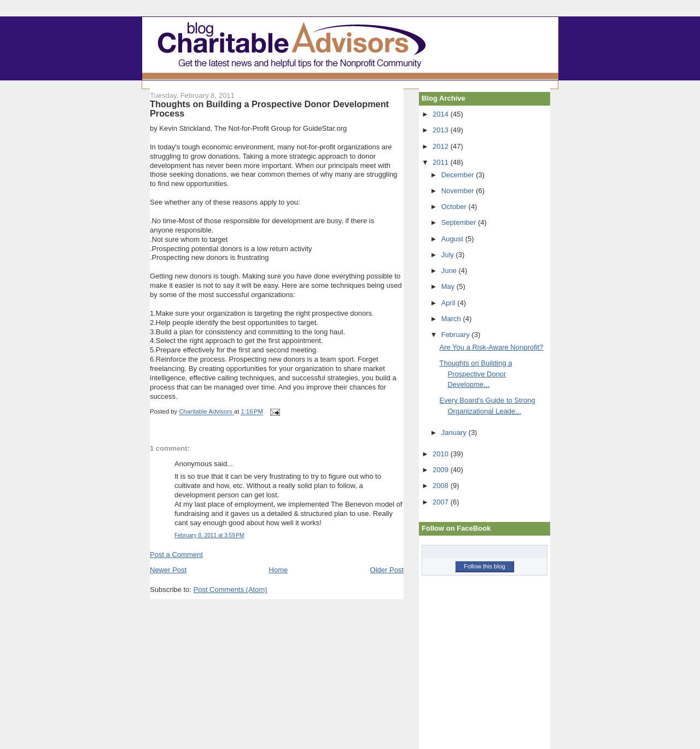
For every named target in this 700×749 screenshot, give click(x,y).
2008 (442, 486)
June (450, 271)
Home (279, 570)
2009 (442, 470)
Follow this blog (485, 566)
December (459, 175)
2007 (442, 502)
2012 (442, 146)
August (453, 239)
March (452, 319)
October (455, 207)
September (460, 222)
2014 (442, 114)
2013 (442, 130)
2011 (442, 162)
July (449, 255)
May (449, 286)
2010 (442, 454)
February (457, 335)
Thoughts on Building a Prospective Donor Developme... (476, 374)
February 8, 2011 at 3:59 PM (209, 535)
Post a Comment (176, 555)
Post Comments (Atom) (231, 590)
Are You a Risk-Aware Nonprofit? (491, 347)
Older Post (387, 570)
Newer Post (168, 570)
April (450, 303)
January (455, 432)
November (459, 191)
